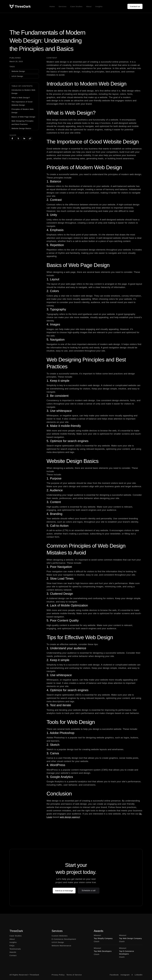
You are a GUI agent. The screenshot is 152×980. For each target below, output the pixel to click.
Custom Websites (60, 936)
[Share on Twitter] (18, 138)
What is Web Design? (21, 98)
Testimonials (15, 949)
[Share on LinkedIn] (24, 138)
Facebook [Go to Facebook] (114, 975)
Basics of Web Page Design (23, 117)
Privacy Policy (58, 975)
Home (52, 6)
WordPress (58, 765)
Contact (13, 955)
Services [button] (62, 6)
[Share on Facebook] (12, 138)
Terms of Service (74, 975)
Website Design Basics (21, 128)
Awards (13, 952)
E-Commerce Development (64, 939)
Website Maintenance (61, 946)
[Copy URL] (30, 138)
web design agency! (70, 817)
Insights (99, 6)
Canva (54, 753)
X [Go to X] (132, 975)
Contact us (135, 6)
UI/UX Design (58, 942)
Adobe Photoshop (62, 733)
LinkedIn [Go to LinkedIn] (139, 975)
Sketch (55, 745)
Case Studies (76, 6)
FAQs (12, 946)
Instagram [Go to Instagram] (125, 975)
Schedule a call (89, 890)
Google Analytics (62, 777)
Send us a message (64, 891)
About (89, 6)
